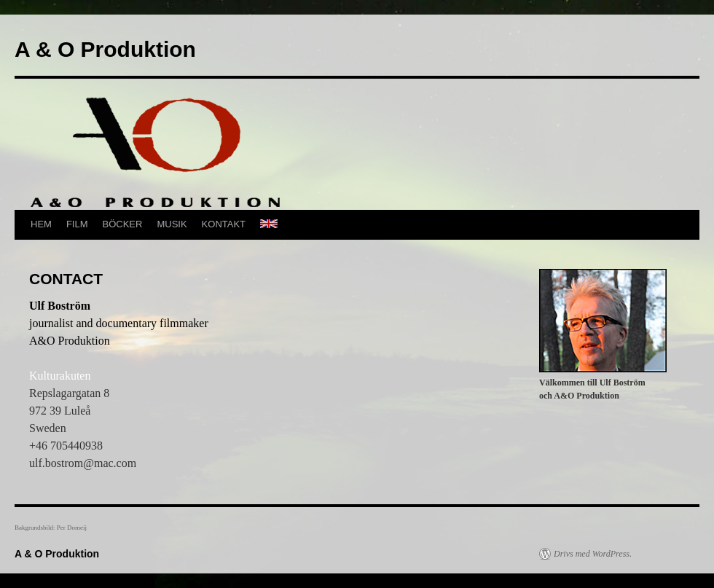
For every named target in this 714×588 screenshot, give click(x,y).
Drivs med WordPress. (593, 554)
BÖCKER (123, 224)
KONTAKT (224, 224)
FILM (77, 224)
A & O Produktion (105, 49)
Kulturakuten (60, 376)
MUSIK (172, 224)
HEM (41, 224)
